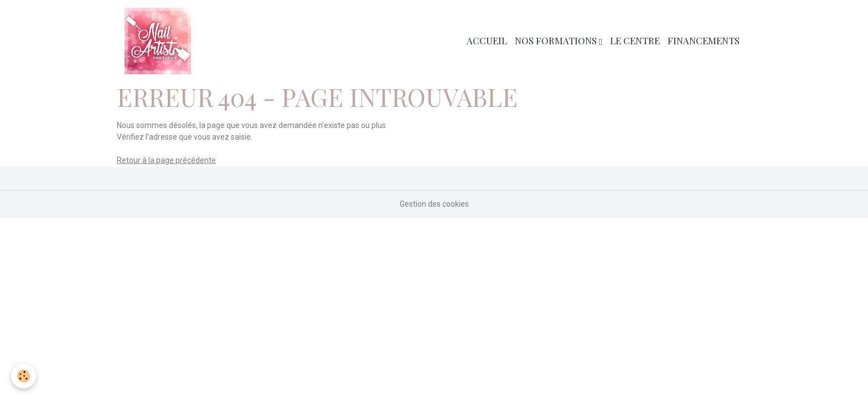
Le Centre (635, 40)
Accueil (487, 40)
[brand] (160, 41)
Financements (704, 40)
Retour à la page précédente (166, 160)
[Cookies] (24, 376)
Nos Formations (557, 40)
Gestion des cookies (434, 204)
